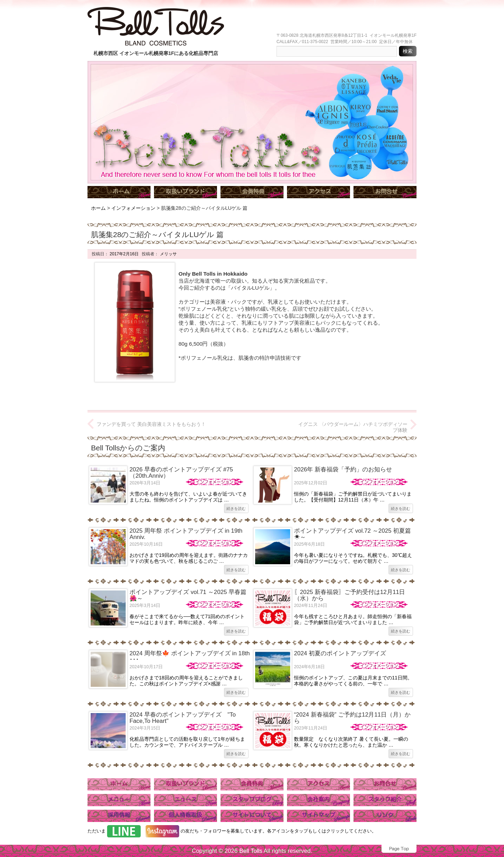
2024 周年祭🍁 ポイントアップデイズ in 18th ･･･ (190, 656)
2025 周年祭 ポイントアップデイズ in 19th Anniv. (186, 534)
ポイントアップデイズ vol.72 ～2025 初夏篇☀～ (352, 534)
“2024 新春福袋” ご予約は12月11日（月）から (352, 718)
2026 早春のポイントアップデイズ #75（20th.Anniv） (181, 473)
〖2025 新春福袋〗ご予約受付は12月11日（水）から (349, 595)
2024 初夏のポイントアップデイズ (340, 653)
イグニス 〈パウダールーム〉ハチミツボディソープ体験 (353, 427)
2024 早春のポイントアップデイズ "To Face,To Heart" (183, 718)
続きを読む (236, 509)
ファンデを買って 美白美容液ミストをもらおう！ (151, 424)
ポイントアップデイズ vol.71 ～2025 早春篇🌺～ (188, 595)
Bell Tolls (251, 851)
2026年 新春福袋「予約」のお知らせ (343, 469)
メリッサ (167, 254)
